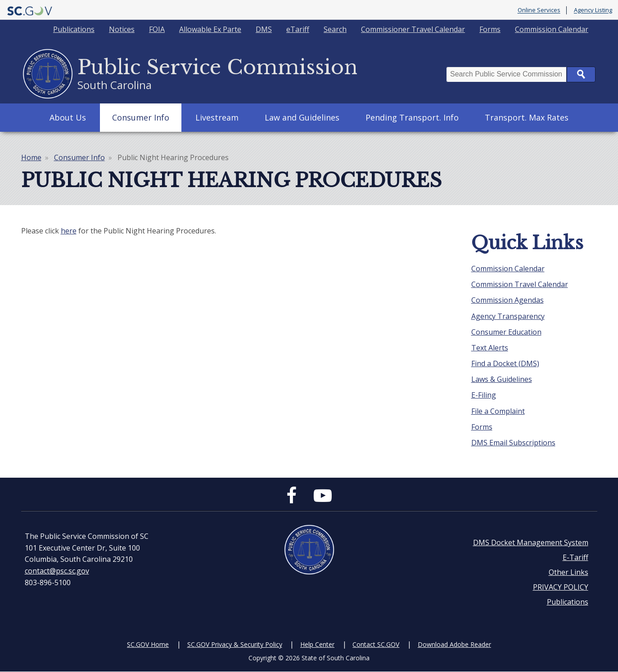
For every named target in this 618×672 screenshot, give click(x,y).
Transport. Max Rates (527, 117)
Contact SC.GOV (376, 644)
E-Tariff (575, 557)
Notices (122, 29)
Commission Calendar (552, 29)
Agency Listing (593, 10)
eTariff (298, 29)
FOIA (157, 29)
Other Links (568, 572)
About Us (68, 117)
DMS (264, 29)
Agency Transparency (508, 316)
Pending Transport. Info (412, 117)
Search (335, 29)
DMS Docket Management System (531, 542)
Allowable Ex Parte (210, 29)
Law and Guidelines (302, 117)
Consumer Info (141, 117)
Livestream (217, 117)
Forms (490, 29)
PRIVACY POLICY (561, 587)
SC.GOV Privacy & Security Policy (235, 644)
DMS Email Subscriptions (513, 443)
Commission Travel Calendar (520, 284)
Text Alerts (490, 348)
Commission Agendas (507, 300)
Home (31, 157)
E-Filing (484, 395)
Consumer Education (506, 332)
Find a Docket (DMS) (505, 363)
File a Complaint (498, 411)
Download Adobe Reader (454, 644)
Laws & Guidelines (502, 379)
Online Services (539, 10)
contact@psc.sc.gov (57, 571)
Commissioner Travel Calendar (413, 29)
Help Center (317, 644)
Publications (74, 29)
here (69, 231)
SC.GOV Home (148, 644)
